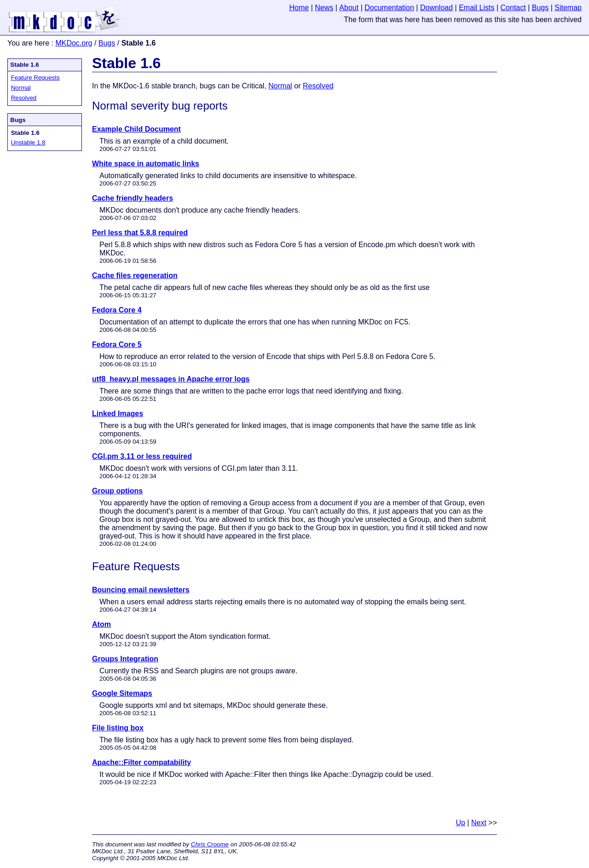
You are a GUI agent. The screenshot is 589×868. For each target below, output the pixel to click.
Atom (101, 624)
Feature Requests (35, 78)
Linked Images (118, 414)
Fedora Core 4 (117, 310)
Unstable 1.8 (28, 142)
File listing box (118, 728)
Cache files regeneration (135, 275)
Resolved (24, 98)
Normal (21, 88)
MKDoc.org (74, 43)
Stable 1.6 (24, 65)
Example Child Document (136, 129)
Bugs (107, 43)
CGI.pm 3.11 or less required (142, 456)
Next (479, 823)
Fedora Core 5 (117, 344)
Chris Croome (210, 844)
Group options (117, 491)
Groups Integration (125, 659)
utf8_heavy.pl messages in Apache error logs (171, 379)
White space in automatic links (146, 164)
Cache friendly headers (133, 198)
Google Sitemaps (122, 693)
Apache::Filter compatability (141, 762)
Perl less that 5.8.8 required (140, 233)
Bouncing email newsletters (141, 590)
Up (460, 823)
